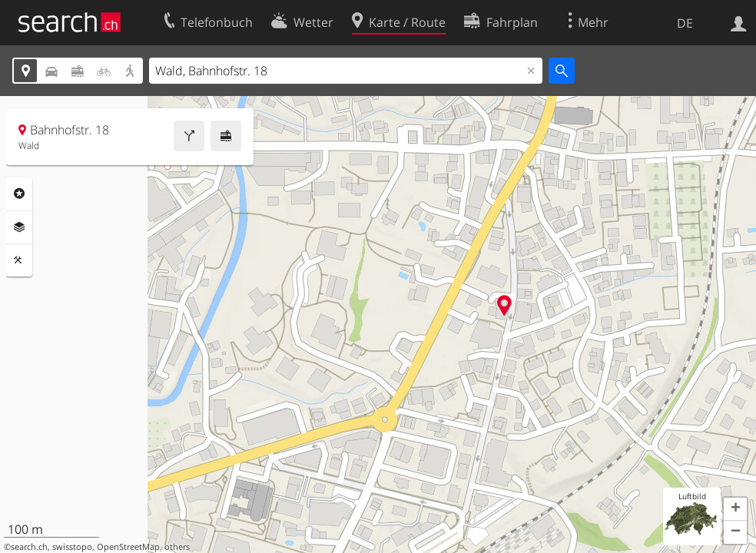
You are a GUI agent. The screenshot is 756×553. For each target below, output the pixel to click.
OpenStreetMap (128, 547)
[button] (735, 509)
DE (685, 23)
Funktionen (19, 260)
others (177, 547)
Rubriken (19, 194)
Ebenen (19, 227)
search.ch (29, 547)
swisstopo (72, 547)
